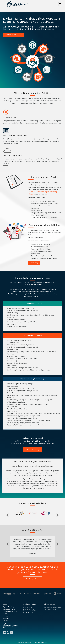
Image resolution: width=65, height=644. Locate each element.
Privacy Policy (37, 642)
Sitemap (45, 642)
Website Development (10, 609)
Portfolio (6, 614)
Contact (6, 621)
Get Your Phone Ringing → (14, 35)
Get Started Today (32, 450)
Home (5, 605)
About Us (6, 616)
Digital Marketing (9, 607)
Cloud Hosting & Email (10, 611)
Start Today (34, 263)
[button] (7, 514)
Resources (6, 618)
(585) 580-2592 (28, 613)
